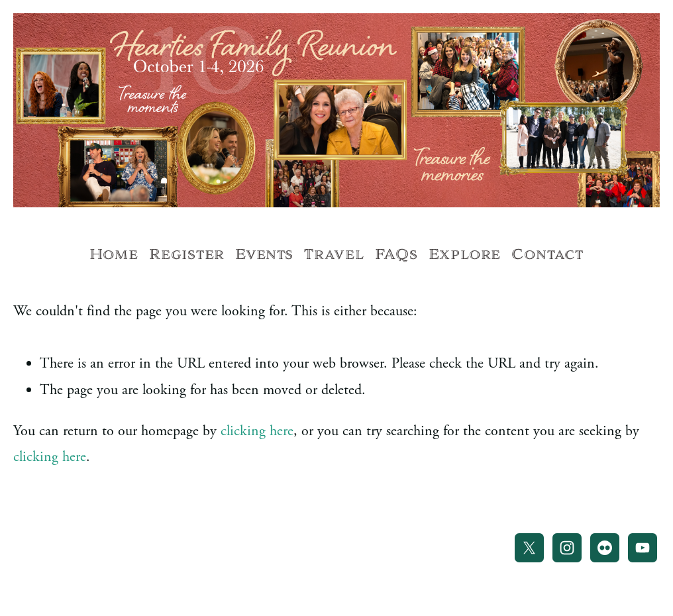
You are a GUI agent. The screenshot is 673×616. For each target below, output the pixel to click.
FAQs (396, 254)
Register (187, 254)
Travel (334, 254)
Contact (547, 254)
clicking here (257, 431)
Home (114, 254)
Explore (465, 254)
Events (264, 254)
